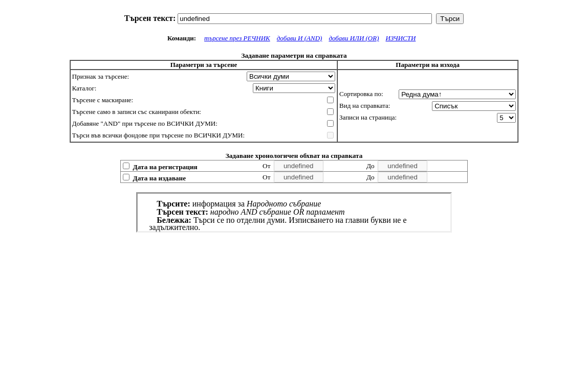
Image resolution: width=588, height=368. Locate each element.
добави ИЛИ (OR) (354, 38)
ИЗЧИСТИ (401, 38)
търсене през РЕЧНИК (237, 38)
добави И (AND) (300, 38)
